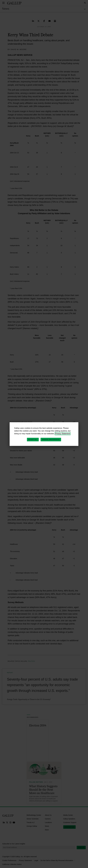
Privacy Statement (63, 434)
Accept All (33, 439)
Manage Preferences (51, 439)
